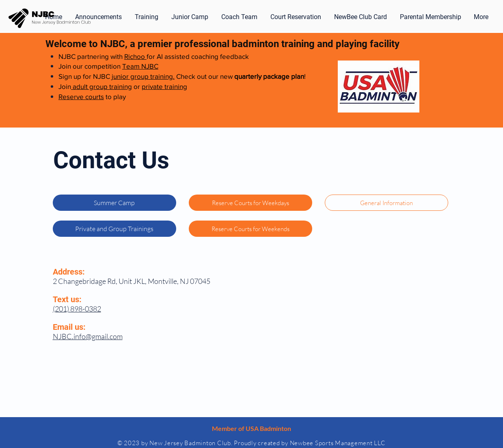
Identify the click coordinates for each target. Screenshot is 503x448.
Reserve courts (81, 96)
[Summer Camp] (114, 203)
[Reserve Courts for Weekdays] (250, 203)
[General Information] (386, 203)
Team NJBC (140, 66)
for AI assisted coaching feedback (198, 56)
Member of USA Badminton (251, 428)
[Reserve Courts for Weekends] (250, 229)
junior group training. (143, 76)
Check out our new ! (240, 76)
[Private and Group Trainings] (114, 229)
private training (164, 86)
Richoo (135, 56)
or (137, 86)
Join (65, 86)
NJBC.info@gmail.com (88, 336)
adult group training (101, 86)
